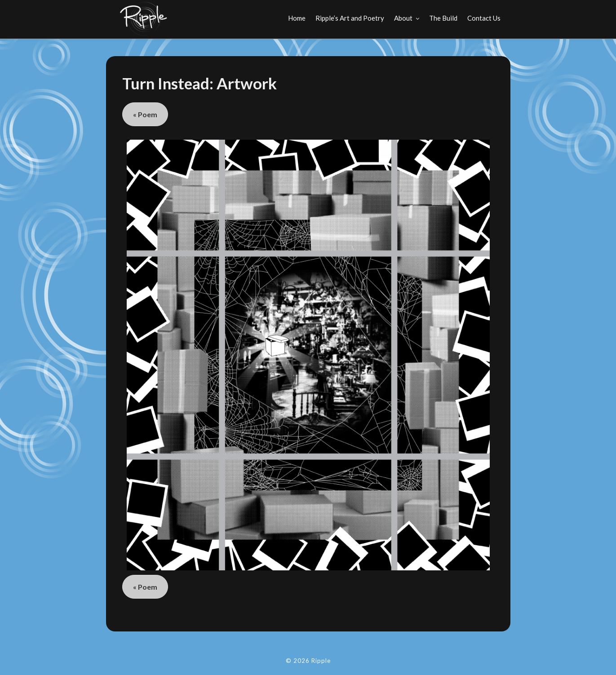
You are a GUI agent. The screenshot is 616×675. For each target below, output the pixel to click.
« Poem (145, 114)
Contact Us (484, 18)
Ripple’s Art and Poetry (350, 18)
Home (297, 18)
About (403, 18)
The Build (443, 18)
